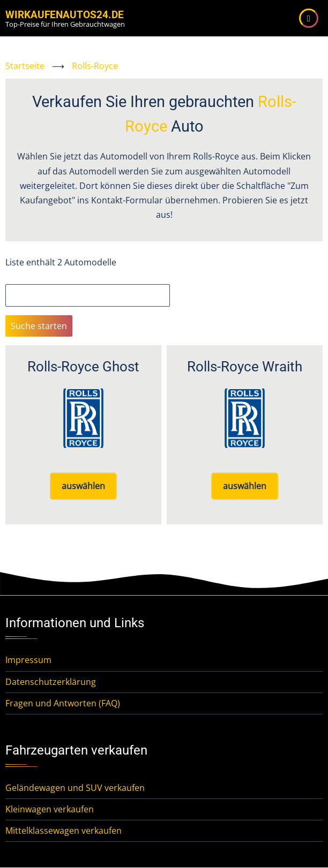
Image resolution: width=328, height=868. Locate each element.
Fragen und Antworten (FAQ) (63, 703)
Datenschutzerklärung (51, 682)
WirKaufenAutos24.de (65, 15)
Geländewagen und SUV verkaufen (75, 788)
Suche (18, 277)
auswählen (83, 486)
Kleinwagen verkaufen (50, 809)
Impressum (28, 660)
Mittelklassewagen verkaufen (64, 831)
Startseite (25, 66)
